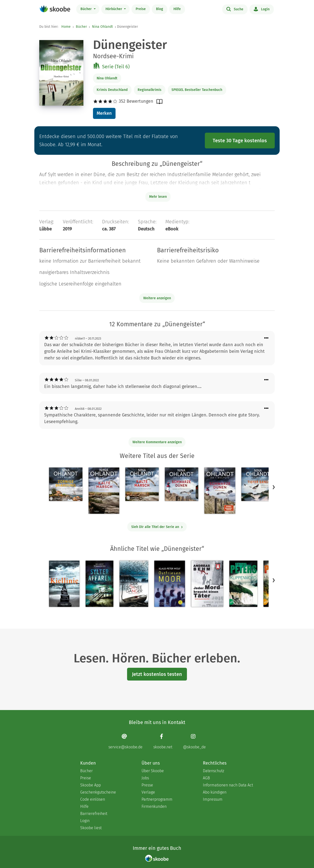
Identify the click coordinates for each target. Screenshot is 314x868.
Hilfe (177, 9)
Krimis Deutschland (112, 90)
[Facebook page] (163, 741)
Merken (104, 113)
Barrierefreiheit (94, 814)
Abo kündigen (215, 792)
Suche (235, 9)
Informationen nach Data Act (228, 785)
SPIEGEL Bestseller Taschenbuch (197, 90)
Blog (160, 9)
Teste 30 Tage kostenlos (240, 141)
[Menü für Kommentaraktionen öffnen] (266, 338)
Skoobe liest (91, 828)
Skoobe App (91, 785)
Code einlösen (93, 799)
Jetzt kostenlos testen (157, 674)
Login (262, 9)
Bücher (87, 9)
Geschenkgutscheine (98, 792)
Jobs (145, 778)
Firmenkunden (154, 806)
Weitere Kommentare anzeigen (157, 442)
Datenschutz (214, 771)
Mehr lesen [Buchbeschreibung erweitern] (158, 197)
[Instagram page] (194, 741)
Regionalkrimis (150, 90)
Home (66, 27)
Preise (141, 9)
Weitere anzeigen (157, 298)
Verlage (148, 792)
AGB (206, 778)
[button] (274, 487)
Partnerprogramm (157, 799)
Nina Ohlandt (102, 27)
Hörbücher (114, 9)
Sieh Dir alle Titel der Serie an (157, 527)
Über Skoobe (153, 771)
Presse (147, 785)
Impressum (213, 799)
